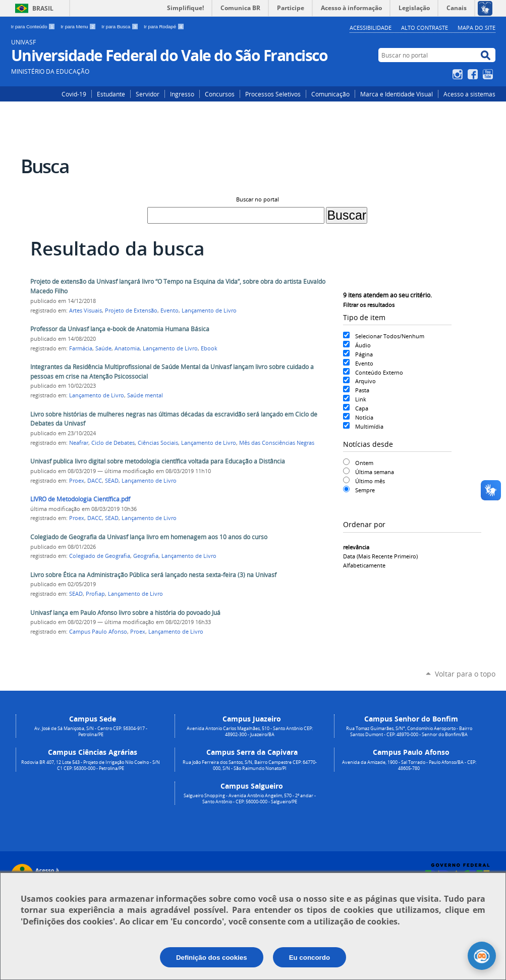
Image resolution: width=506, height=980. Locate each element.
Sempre (365, 490)
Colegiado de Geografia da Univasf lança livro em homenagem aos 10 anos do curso (149, 537)
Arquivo (366, 381)
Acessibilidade (371, 28)
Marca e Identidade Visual (397, 94)
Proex (77, 481)
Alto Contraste (425, 28)
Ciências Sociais (158, 443)
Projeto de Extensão (131, 311)
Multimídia (369, 426)
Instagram (459, 74)
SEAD (112, 481)
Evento (364, 363)
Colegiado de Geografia (100, 556)
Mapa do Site (476, 28)
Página (364, 354)
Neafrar (79, 443)
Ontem (364, 463)
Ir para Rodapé (164, 27)
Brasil (43, 8)
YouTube (489, 74)
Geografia (146, 556)
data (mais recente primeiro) (380, 556)
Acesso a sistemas (469, 94)
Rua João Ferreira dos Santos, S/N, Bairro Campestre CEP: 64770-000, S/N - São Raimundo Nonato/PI (250, 765)
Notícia (364, 417)
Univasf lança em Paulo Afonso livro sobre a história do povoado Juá (125, 613)
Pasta (362, 390)
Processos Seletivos (273, 94)
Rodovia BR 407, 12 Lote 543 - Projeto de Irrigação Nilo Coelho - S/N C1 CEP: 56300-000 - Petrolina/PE (91, 765)
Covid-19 (74, 94)
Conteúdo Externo (379, 372)
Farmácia (81, 348)
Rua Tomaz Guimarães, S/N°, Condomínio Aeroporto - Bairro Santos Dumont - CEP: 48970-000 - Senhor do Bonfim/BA (409, 732)
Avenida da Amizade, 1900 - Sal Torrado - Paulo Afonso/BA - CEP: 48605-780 (409, 765)
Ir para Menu (79, 27)
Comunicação (330, 94)
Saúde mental (145, 395)
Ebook (209, 348)
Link (361, 399)
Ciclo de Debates (113, 443)
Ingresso (182, 94)
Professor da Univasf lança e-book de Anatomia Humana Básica (120, 329)
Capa (362, 408)
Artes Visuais (86, 311)
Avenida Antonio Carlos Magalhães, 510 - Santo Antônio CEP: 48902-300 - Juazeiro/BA (250, 732)
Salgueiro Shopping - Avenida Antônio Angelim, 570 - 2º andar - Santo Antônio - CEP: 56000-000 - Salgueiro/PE (250, 799)
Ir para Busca (121, 27)
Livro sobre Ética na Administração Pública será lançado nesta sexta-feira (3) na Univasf (153, 575)
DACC (95, 481)
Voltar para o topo (465, 674)
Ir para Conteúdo (34, 27)
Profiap (95, 594)
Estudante (111, 94)
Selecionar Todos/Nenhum (390, 336)
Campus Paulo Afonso (98, 632)
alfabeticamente (364, 565)
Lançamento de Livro (209, 311)
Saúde (103, 348)
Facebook (474, 74)
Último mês (370, 481)
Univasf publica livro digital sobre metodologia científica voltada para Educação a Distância (158, 461)
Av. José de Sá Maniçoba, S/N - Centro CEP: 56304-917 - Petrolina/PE (91, 732)
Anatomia (127, 348)
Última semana (375, 472)
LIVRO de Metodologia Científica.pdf (80, 499)
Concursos (220, 94)
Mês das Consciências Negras (277, 443)
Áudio (363, 345)
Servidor (148, 94)
